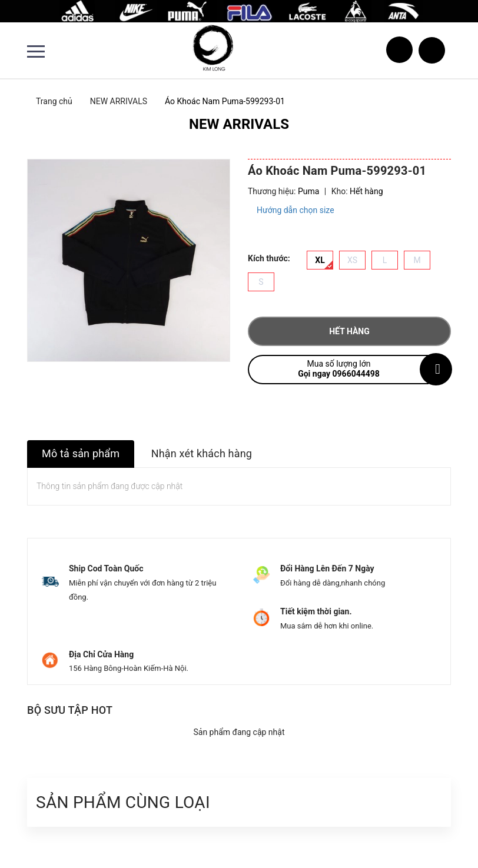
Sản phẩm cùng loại (123, 802)
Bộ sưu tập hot (70, 710)
